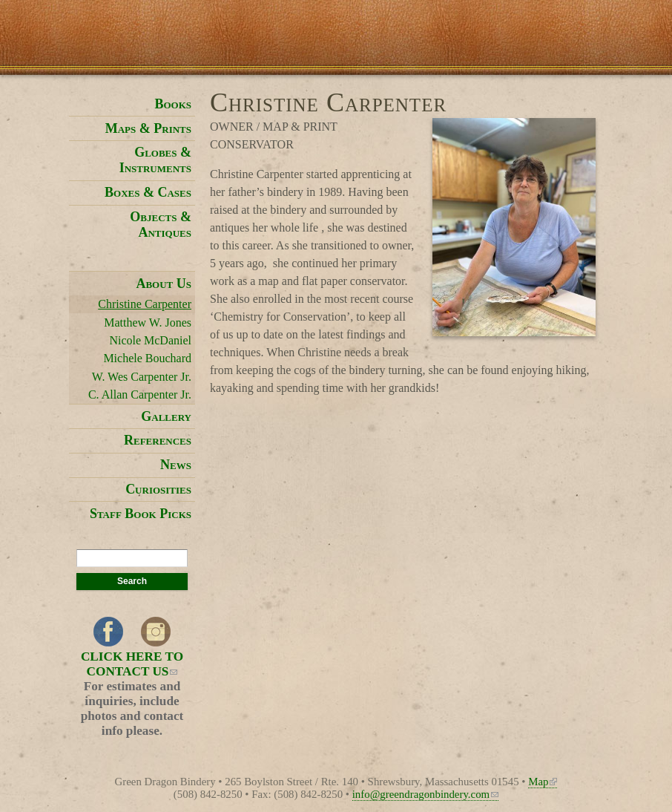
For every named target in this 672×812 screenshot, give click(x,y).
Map (543, 782)
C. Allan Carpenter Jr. (140, 394)
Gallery (166, 416)
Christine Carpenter (145, 304)
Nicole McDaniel (150, 340)
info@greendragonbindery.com (425, 794)
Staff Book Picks (141, 514)
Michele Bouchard (147, 358)
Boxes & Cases (148, 192)
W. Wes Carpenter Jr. (142, 377)
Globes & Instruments (155, 160)
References (158, 440)
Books (173, 104)
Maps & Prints (148, 128)
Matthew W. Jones (148, 322)
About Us (164, 284)
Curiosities (158, 489)
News (176, 465)
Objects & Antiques (161, 225)
